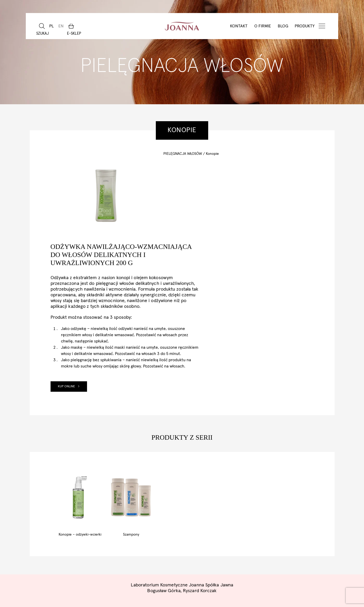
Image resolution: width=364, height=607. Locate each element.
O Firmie (262, 26)
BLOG (283, 26)
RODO (198, 581)
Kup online (182, 308)
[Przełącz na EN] (61, 26)
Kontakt (239, 26)
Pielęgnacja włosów (183, 154)
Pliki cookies (172, 581)
